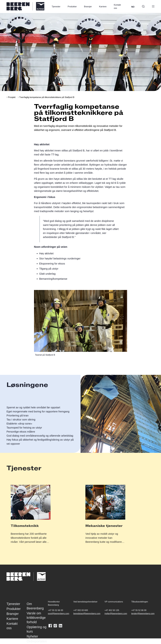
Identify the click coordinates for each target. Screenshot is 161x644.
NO (133, 7)
